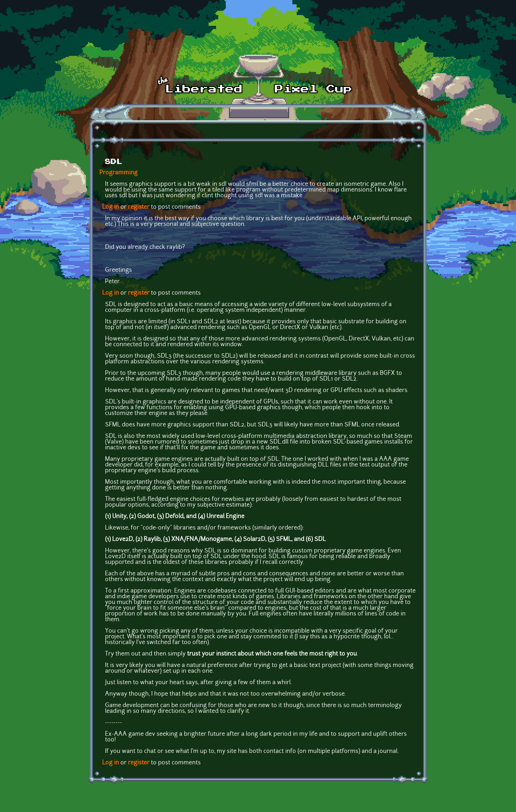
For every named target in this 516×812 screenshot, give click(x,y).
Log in (111, 207)
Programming (118, 173)
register (139, 207)
